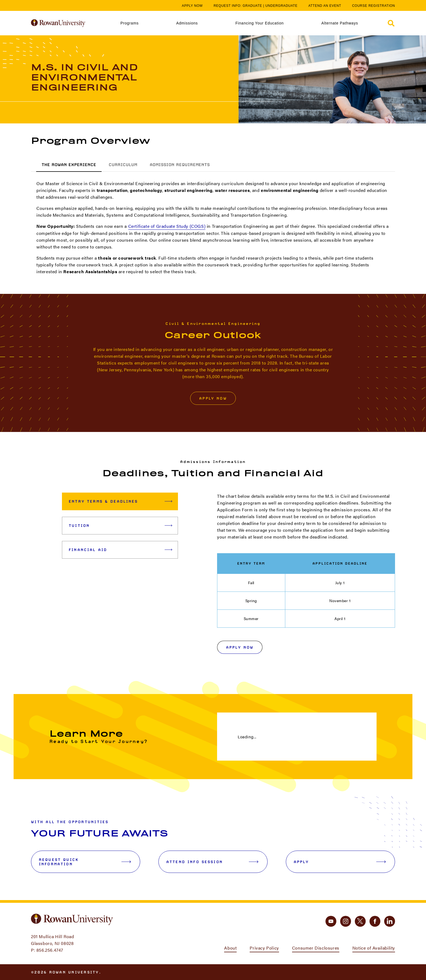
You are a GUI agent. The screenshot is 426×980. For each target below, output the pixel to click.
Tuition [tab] (120, 525)
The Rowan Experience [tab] (69, 165)
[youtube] (331, 921)
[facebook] (375, 921)
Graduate (252, 6)
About (230, 948)
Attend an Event (325, 6)
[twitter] (360, 921)
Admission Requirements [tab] (180, 165)
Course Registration (374, 6)
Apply (340, 862)
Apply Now (192, 6)
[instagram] (346, 921)
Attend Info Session (212, 862)
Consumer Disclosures (316, 948)
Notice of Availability (374, 948)
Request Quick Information (85, 862)
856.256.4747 (50, 950)
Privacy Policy (264, 948)
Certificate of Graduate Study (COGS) (167, 226)
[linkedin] (390, 921)
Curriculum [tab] (123, 165)
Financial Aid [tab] (120, 550)
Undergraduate (281, 6)
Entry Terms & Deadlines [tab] (120, 501)
